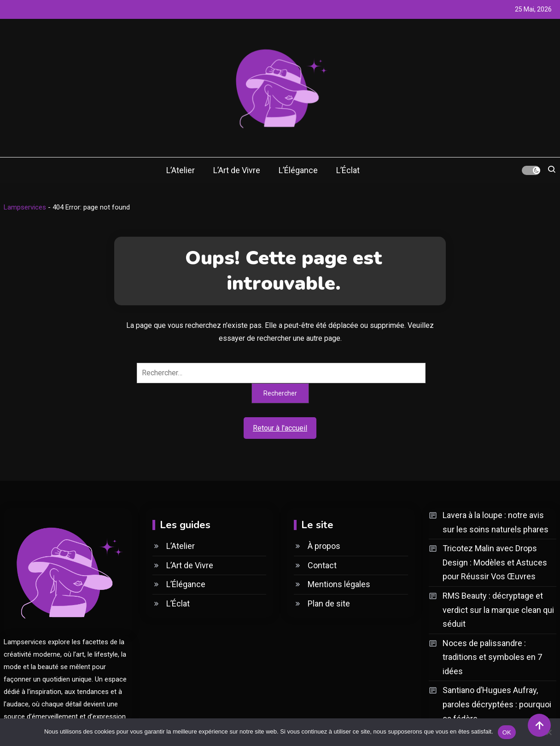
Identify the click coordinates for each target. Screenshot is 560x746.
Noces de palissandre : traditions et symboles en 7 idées (492, 657)
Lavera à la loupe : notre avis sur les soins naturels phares (496, 522)
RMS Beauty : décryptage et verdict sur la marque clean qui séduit (498, 610)
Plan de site (329, 603)
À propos (324, 546)
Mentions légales (339, 584)
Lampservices (25, 207)
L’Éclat (348, 170)
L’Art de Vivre (237, 170)
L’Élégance (298, 170)
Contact (322, 565)
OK (507, 732)
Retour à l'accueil (280, 428)
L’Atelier (181, 170)
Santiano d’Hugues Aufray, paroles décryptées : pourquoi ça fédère (497, 704)
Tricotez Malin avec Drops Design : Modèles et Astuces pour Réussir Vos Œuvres (495, 562)
